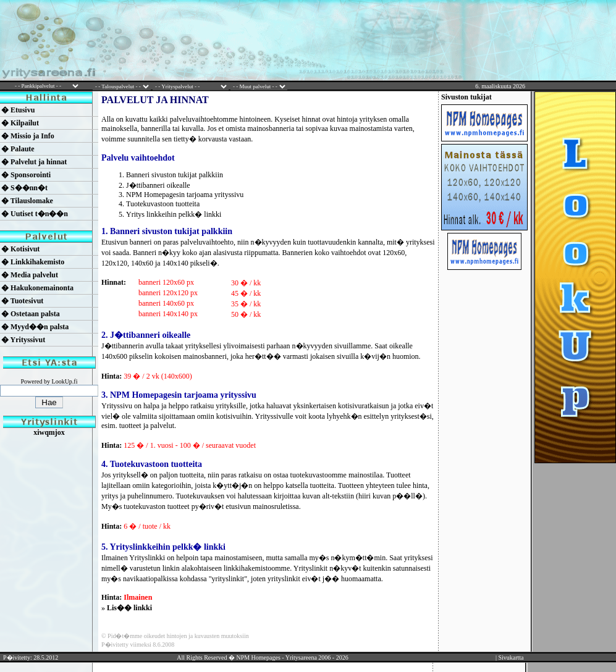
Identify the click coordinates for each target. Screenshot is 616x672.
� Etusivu (18, 110)
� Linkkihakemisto (33, 262)
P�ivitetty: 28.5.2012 (31, 657)
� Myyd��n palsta (35, 327)
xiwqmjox (49, 432)
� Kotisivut (20, 249)
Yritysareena (301, 657)
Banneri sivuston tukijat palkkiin (175, 175)
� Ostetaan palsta (31, 314)
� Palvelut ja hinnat (34, 162)
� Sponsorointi (26, 175)
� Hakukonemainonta (37, 288)
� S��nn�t (24, 188)
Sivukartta (511, 657)
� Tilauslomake (27, 201)
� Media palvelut (30, 275)
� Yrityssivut (23, 340)
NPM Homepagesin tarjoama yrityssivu (185, 195)
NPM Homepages (258, 657)
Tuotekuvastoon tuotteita (163, 204)
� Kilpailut (20, 123)
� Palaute (18, 149)
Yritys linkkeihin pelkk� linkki (174, 214)
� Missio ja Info (28, 136)
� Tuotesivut (22, 301)
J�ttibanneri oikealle (158, 185)
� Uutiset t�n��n (35, 214)
